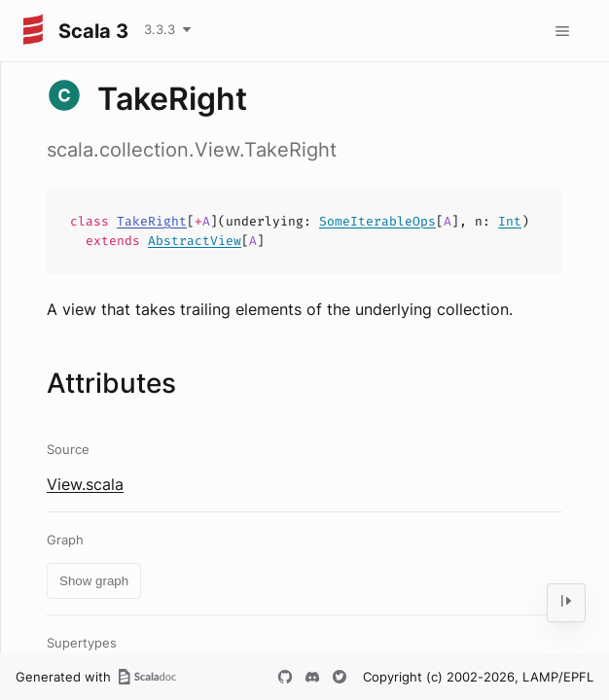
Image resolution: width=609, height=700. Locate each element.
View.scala (85, 484)
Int (510, 221)
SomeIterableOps (377, 221)
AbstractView (195, 241)
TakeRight (152, 221)
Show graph (94, 581)
